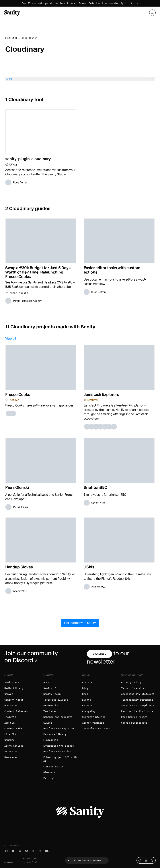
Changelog (89, 711)
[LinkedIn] (20, 851)
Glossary (49, 772)
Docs (46, 682)
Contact (87, 682)
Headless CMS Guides (57, 751)
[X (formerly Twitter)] (33, 851)
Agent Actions (14, 746)
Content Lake (13, 728)
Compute (9, 740)
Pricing (48, 778)
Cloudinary (30, 38)
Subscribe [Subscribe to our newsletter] (99, 654)
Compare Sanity (54, 767)
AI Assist (11, 751)
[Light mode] (140, 860)
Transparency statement (137, 700)
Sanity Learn (52, 694)
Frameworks (51, 705)
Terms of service (133, 688)
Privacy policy (131, 682)
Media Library (14, 688)
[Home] (12, 13)
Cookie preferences (134, 723)
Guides (48, 723)
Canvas (9, 694)
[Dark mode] (152, 860)
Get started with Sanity (80, 623)
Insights (10, 717)
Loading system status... (86, 860)
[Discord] (47, 851)
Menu (80, 79)
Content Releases (16, 711)
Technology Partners (96, 728)
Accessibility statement (138, 694)
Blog (85, 688)
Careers (87, 705)
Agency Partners (93, 723)
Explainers (51, 740)
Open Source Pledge (134, 717)
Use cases (11, 757)
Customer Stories (94, 717)
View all (11, 339)
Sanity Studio (14, 682)
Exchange (11, 38)
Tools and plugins (56, 700)
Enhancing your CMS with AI (60, 759)
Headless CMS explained (59, 728)
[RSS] (40, 851)
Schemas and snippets (58, 717)
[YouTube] (13, 851)
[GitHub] (6, 851)
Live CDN (10, 734)
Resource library (55, 734)
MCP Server (12, 705)
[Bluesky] (27, 851)
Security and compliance (138, 705)
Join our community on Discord (31, 657)
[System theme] (146, 860)
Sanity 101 (51, 688)
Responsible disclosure (137, 711)
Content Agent (14, 700)
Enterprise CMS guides (59, 746)
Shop (85, 694)
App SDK (9, 723)
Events (87, 700)
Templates (50, 711)
